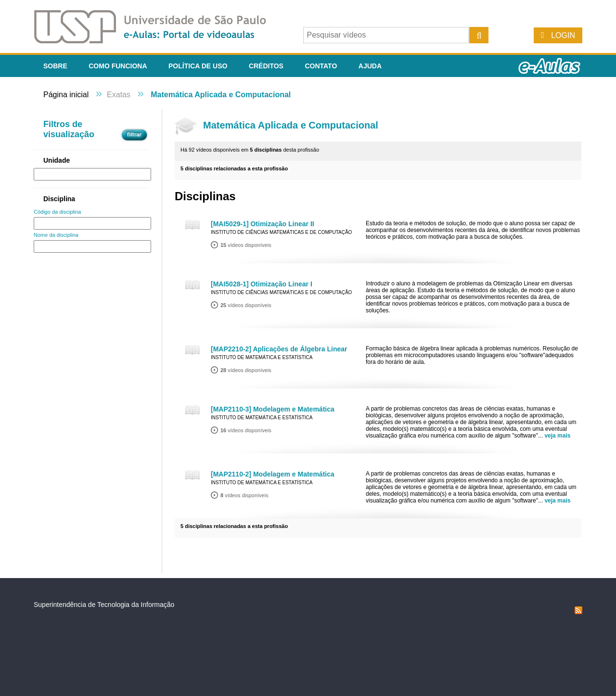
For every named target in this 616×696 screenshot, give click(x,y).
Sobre (55, 66)
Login (563, 35)
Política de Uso (198, 66)
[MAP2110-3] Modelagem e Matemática (273, 409)
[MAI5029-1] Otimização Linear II (263, 224)
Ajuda (370, 66)
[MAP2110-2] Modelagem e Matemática (273, 474)
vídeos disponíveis (246, 245)
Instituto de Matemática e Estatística (262, 357)
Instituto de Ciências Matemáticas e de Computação (281, 232)
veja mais (557, 436)
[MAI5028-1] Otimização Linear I (262, 284)
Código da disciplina (57, 212)
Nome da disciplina (56, 235)
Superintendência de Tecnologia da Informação (104, 605)
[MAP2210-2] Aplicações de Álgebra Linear (279, 349)
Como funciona (118, 66)
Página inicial (66, 95)
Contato (321, 66)
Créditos (266, 66)
